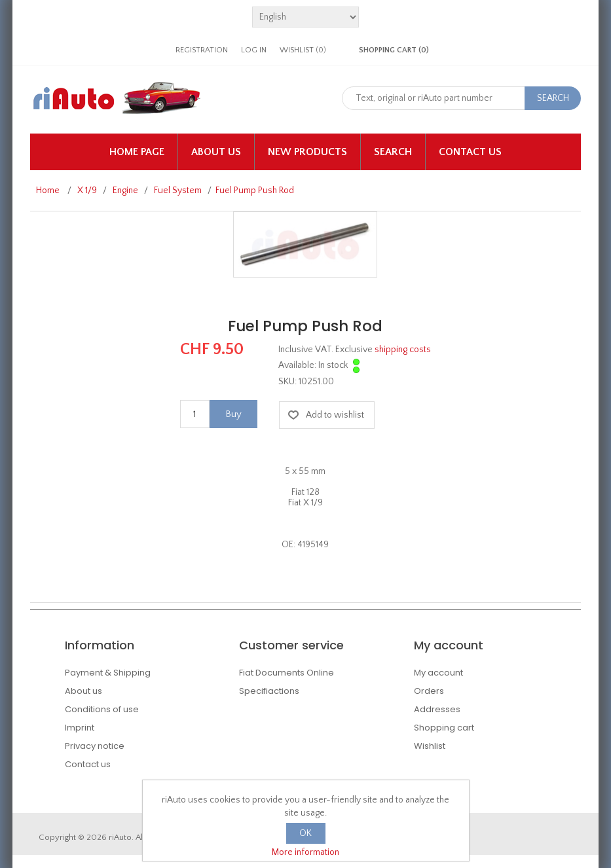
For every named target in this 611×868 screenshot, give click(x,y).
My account (438, 673)
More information (305, 852)
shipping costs (403, 350)
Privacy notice (95, 746)
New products (307, 152)
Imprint (80, 728)
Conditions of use (102, 709)
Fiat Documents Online (287, 673)
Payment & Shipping (108, 673)
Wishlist (430, 746)
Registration (202, 50)
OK (305, 833)
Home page (137, 152)
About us (216, 152)
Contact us (470, 152)
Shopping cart (444, 728)
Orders (429, 691)
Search (393, 152)
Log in (254, 50)
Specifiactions (269, 691)
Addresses (437, 709)
